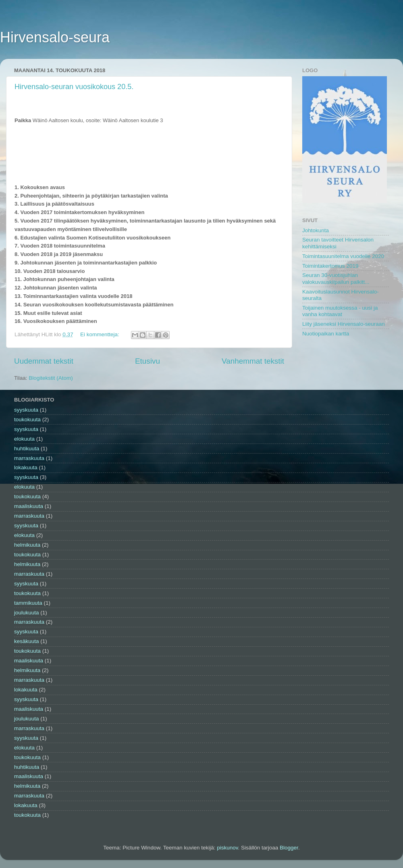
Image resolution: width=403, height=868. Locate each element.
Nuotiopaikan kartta (326, 334)
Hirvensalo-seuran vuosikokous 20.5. (74, 87)
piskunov (227, 848)
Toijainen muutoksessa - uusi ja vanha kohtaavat (340, 311)
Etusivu (147, 361)
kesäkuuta (27, 641)
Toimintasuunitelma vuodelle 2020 (343, 256)
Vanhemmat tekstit (253, 361)
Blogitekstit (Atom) (51, 378)
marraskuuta (29, 458)
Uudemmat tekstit (44, 361)
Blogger (289, 848)
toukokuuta (27, 419)
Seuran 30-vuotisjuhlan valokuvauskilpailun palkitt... (336, 278)
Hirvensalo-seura (55, 37)
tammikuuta (28, 603)
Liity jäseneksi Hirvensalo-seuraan (344, 324)
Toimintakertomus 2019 (330, 266)
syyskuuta (26, 410)
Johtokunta (316, 230)
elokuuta (24, 439)
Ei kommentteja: (101, 334)
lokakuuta (26, 467)
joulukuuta (27, 613)
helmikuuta (27, 545)
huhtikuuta (27, 449)
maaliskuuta (29, 506)
